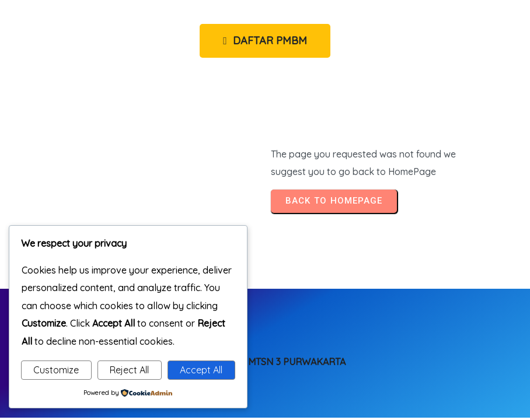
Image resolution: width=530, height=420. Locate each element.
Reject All (129, 370)
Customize (56, 370)
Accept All (201, 370)
